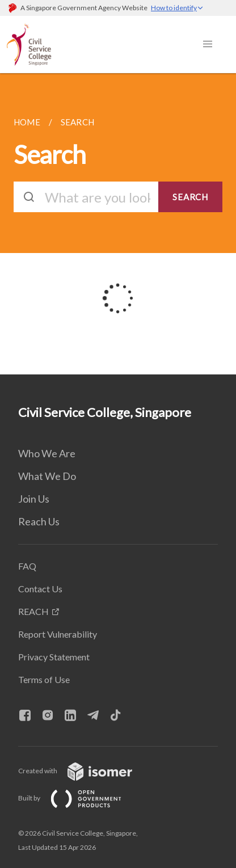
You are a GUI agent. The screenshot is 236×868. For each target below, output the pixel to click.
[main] (118, 224)
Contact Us (40, 589)
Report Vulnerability (58, 634)
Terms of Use (44, 679)
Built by (79, 798)
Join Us (34, 499)
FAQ (27, 566)
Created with (84, 771)
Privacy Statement (54, 657)
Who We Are (47, 453)
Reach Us (39, 521)
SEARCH (190, 197)
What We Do (47, 476)
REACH (33, 611)
